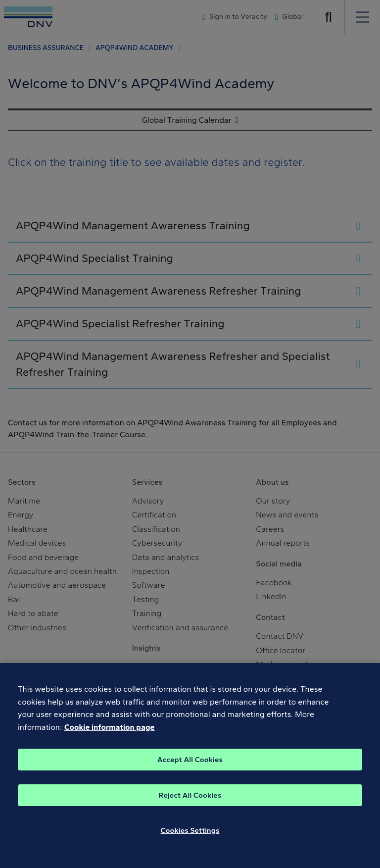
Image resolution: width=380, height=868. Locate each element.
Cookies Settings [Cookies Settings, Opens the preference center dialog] (190, 842)
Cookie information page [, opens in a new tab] (110, 739)
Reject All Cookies (190, 807)
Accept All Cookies (190, 771)
